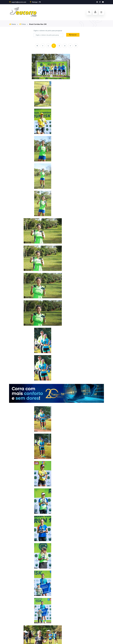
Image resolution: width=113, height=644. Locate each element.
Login (60, 613)
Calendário (62, 586)
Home (13, 24)
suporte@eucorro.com (18, 2)
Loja (60, 590)
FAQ (11, 618)
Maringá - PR (37, 2)
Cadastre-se (62, 618)
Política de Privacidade (101, 640)
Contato (12, 626)
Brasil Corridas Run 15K (39, 24)
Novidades (13, 622)
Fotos (23, 24)
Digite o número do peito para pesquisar (48, 31)
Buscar (73, 35)
